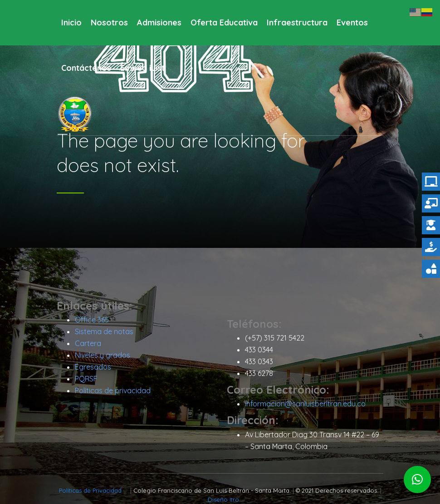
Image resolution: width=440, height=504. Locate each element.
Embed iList (142, 68)
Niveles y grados (103, 355)
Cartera (88, 343)
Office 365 (92, 320)
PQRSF (86, 379)
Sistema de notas (104, 331)
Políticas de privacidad (113, 390)
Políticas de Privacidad (91, 490)
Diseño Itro (223, 499)
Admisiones (159, 22)
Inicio (71, 22)
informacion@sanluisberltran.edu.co (305, 404)
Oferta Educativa (224, 22)
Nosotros (109, 22)
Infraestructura (297, 22)
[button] (417, 479)
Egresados (93, 367)
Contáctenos (86, 68)
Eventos (352, 22)
